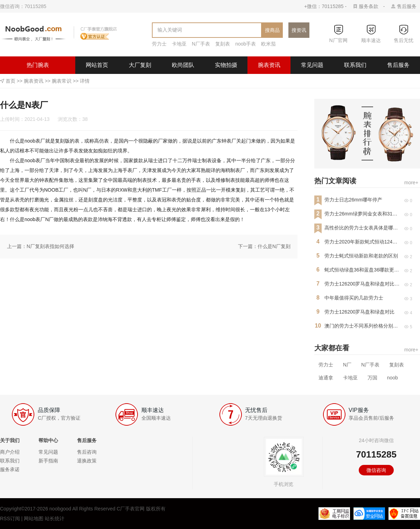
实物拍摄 (226, 65)
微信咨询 (376, 470)
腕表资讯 (269, 65)
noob (393, 378)
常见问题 (312, 65)
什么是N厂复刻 (274, 246)
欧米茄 (268, 44)
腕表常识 (62, 81)
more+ (411, 183)
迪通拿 (326, 378)
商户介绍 (10, 452)
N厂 (347, 365)
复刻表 (223, 44)
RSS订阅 (10, 518)
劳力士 (159, 44)
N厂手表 (201, 44)
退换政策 (87, 461)
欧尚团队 (183, 65)
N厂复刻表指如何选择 (50, 246)
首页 (10, 81)
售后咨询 (87, 452)
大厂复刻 (140, 65)
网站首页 (97, 65)
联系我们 (355, 65)
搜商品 (272, 30)
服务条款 (369, 6)
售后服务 (407, 6)
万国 (372, 378)
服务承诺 (10, 469)
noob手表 (246, 44)
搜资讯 (299, 30)
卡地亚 (179, 44)
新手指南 (48, 461)
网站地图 (34, 518)
